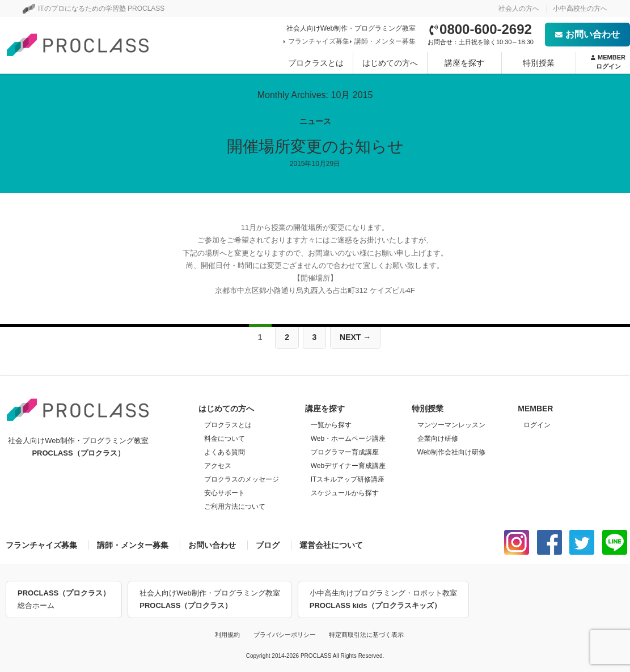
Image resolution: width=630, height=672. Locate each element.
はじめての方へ (390, 63)
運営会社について (331, 545)
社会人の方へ (519, 8)
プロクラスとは (316, 63)
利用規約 (227, 635)
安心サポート (225, 493)
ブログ (268, 545)
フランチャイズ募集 (318, 41)
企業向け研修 (438, 439)
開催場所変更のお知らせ (315, 146)
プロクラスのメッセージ (242, 479)
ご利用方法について (235, 507)
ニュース (315, 121)
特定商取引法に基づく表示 (366, 635)
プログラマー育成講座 (345, 452)
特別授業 (539, 63)
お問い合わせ (587, 34)
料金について (225, 439)
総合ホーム (64, 598)
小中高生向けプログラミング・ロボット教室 (383, 600)
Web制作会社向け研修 (451, 452)
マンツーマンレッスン (451, 425)
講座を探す (464, 63)
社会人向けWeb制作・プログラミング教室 (210, 600)
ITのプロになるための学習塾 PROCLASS (94, 8)
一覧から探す (331, 425)
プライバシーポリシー (285, 635)
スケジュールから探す (345, 493)
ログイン (537, 425)
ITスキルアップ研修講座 (348, 479)
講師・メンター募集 (384, 41)
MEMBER (608, 62)
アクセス (218, 466)
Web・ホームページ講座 (348, 439)
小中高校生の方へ (580, 8)
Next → (355, 337)
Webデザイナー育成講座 (348, 466)
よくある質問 (225, 452)
